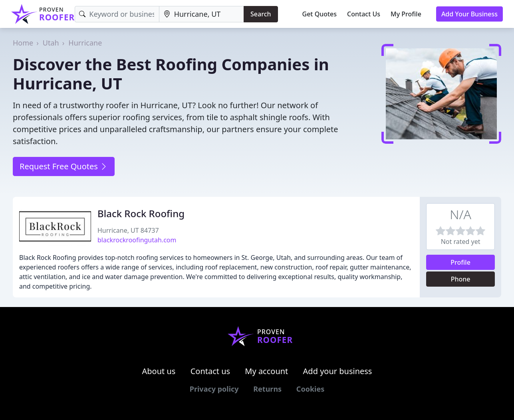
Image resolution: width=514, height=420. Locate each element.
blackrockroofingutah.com (137, 240)
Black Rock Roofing (141, 213)
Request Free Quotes (64, 166)
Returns (267, 389)
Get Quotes (320, 14)
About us (159, 371)
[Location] (201, 14)
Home (23, 43)
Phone (461, 279)
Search (261, 14)
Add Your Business (469, 14)
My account (266, 371)
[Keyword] (117, 14)
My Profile (406, 14)
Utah (51, 43)
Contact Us (364, 14)
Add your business (338, 371)
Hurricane (85, 43)
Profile (460, 262)
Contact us (210, 371)
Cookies (310, 389)
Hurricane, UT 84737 (128, 230)
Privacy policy (214, 389)
